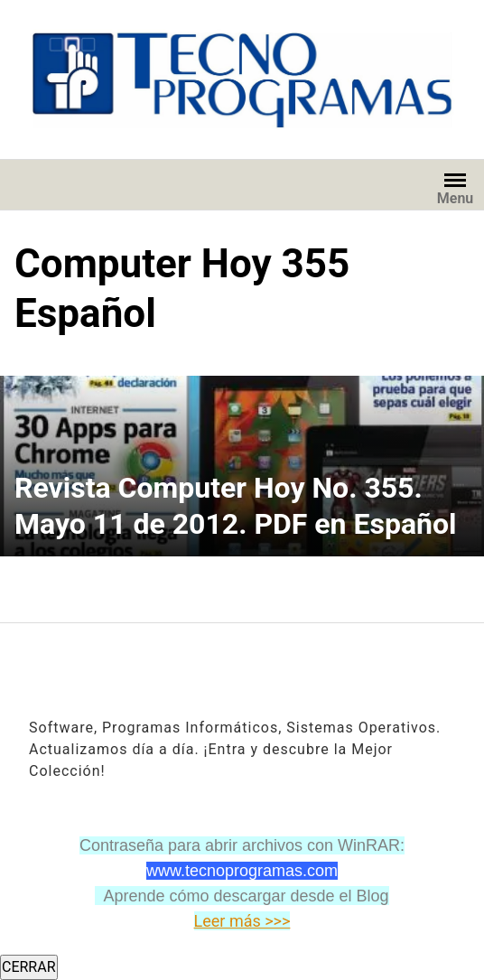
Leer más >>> (242, 921)
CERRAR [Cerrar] (29, 967)
